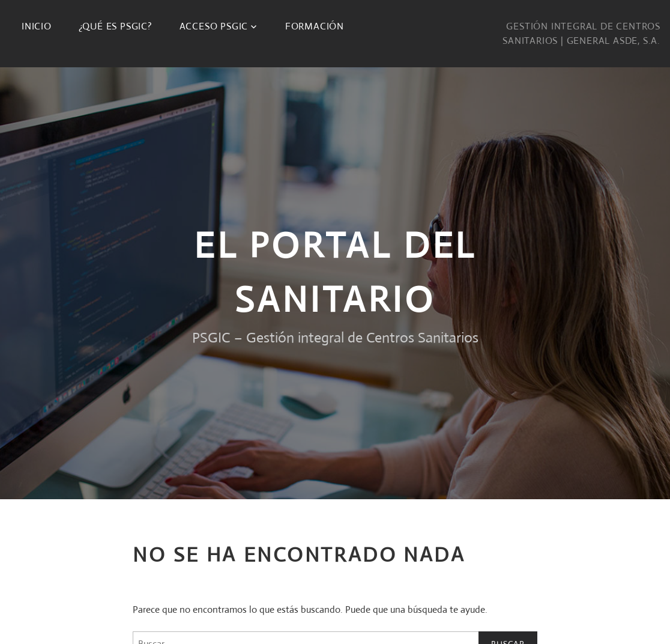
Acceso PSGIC (214, 26)
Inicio (37, 26)
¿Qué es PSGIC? (116, 26)
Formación (315, 26)
